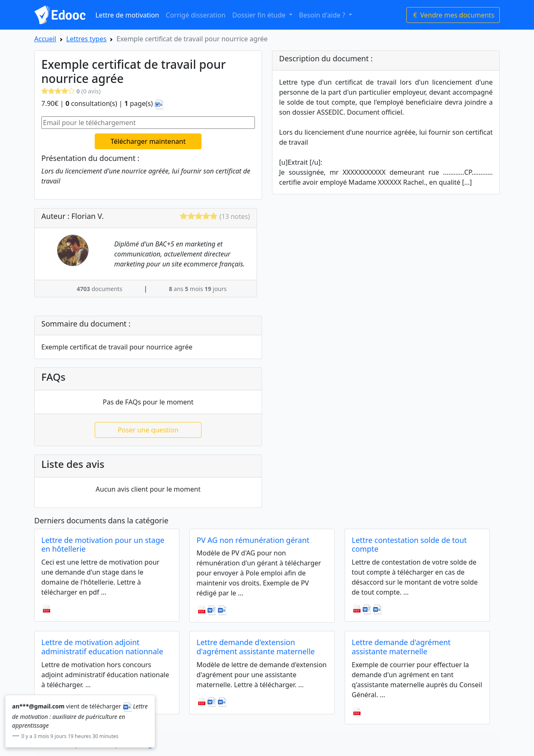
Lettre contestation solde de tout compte (409, 545)
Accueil (45, 39)
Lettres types (87, 39)
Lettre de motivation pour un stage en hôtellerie (103, 545)
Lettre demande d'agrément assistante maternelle (401, 647)
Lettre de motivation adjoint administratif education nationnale (102, 647)
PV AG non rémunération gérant (253, 540)
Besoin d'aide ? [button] (323, 15)
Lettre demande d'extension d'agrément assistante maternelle (256, 647)
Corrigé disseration (195, 15)
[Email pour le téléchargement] (148, 123)
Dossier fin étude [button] (260, 15)
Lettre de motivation (127, 15)
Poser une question (148, 430)
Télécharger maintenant (148, 141)
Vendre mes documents (453, 15)
